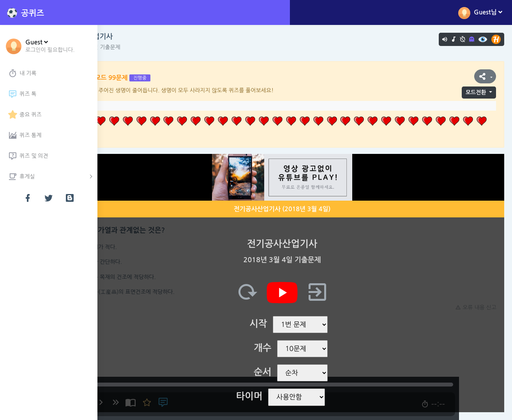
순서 (285, 372)
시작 (281, 324)
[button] (50, 46)
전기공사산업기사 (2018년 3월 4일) (305, 209)
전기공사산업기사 (132, 37)
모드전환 (476, 92)
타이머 (272, 396)
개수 (285, 348)
